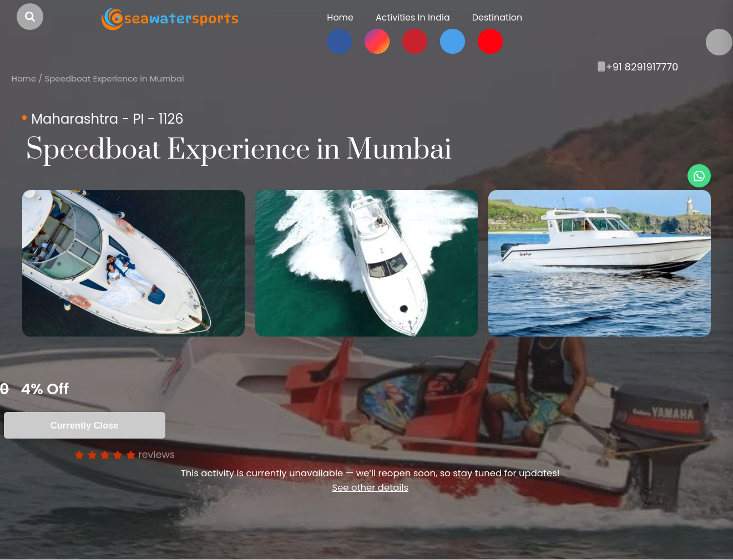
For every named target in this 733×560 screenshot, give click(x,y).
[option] (133, 263)
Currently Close (85, 425)
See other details (370, 488)
